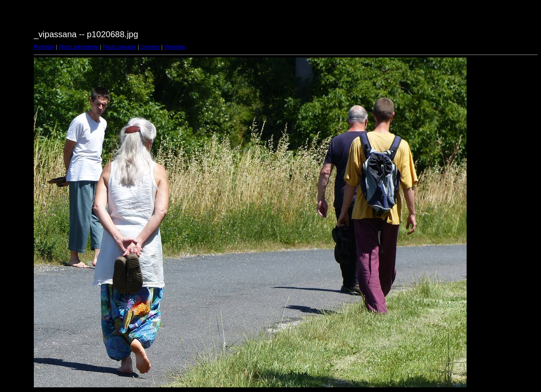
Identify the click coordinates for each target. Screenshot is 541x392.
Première (44, 47)
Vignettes (175, 47)
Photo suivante (119, 47)
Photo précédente (78, 47)
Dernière (150, 47)
